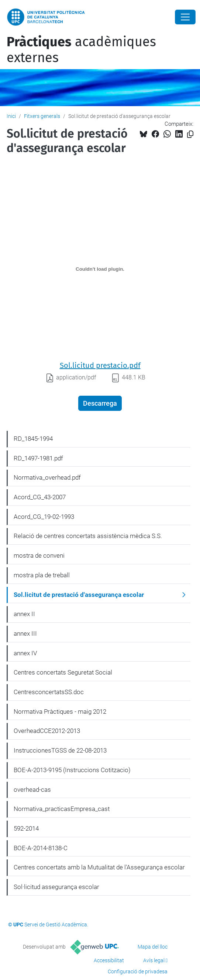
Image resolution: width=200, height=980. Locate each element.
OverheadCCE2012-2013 (47, 731)
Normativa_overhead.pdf (47, 477)
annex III (25, 633)
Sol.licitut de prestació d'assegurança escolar (79, 595)
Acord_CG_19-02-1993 (44, 517)
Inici (11, 116)
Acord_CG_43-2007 (40, 497)
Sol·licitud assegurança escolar (56, 887)
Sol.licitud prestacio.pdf (100, 365)
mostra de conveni (39, 555)
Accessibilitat (109, 960)
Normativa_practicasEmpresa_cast (62, 809)
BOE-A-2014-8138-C (41, 848)
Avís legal (154, 960)
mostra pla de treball (42, 575)
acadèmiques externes (81, 50)
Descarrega (100, 403)
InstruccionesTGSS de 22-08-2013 (60, 750)
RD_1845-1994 (33, 439)
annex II (24, 614)
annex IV (25, 653)
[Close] (185, 17)
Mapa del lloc (153, 947)
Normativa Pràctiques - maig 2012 (60, 712)
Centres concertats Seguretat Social (63, 672)
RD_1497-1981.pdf (38, 458)
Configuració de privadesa (138, 971)
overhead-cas (32, 790)
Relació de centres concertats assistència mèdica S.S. (88, 536)
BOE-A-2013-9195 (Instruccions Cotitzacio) (72, 770)
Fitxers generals (42, 116)
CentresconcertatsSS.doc (49, 692)
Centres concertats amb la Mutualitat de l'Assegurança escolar (99, 867)
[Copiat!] (190, 134)
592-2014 (26, 828)
